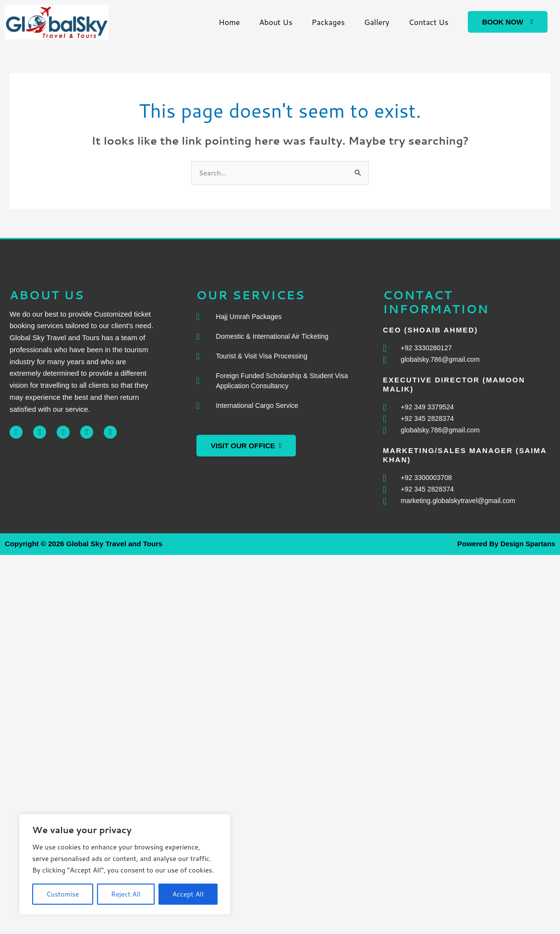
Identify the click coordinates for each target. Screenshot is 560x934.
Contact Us (429, 22)
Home (229, 22)
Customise (62, 894)
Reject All (126, 894)
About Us (275, 22)
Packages (328, 22)
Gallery (377, 22)
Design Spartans (527, 547)
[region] (125, 864)
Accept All (188, 894)
